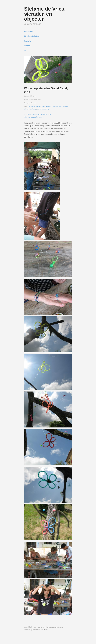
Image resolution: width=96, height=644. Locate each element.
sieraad (65, 106)
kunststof (49, 106)
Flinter (39, 106)
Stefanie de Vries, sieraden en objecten (45, 14)
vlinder (26, 109)
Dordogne (32, 106)
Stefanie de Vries (35, 99)
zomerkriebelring (43, 109)
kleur (43, 106)
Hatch (46, 630)
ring (60, 106)
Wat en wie (28, 31)
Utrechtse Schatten (32, 36)
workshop (33, 109)
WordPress (36, 630)
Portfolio (28, 41)
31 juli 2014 (32, 96)
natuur (56, 106)
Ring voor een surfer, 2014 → (34, 117)
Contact (27, 46)
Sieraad (33, 103)
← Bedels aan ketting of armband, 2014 (38, 114)
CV (25, 51)
